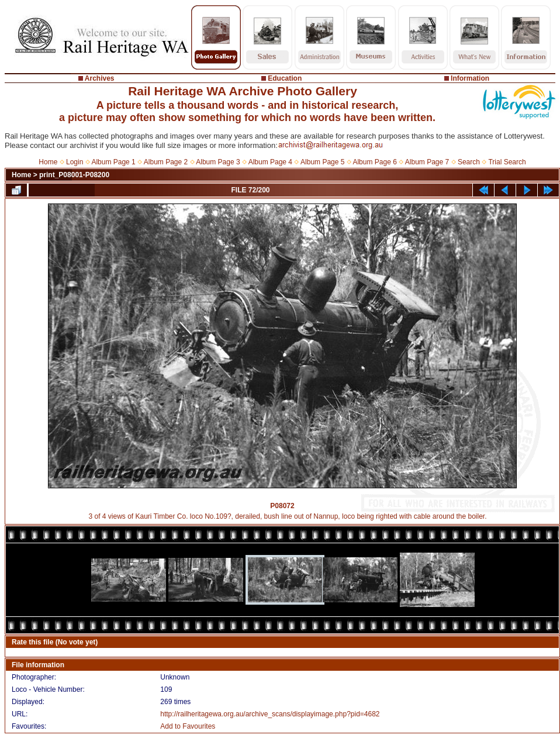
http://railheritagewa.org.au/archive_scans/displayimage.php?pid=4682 (270, 714)
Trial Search (507, 162)
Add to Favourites (188, 726)
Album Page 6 (374, 162)
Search (469, 162)
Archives (100, 78)
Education (285, 78)
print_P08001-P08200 (74, 175)
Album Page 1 (113, 162)
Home (48, 162)
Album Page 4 (270, 162)
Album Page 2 (166, 162)
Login (75, 162)
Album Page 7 (427, 162)
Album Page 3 (218, 162)
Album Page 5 (322, 162)
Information (470, 78)
